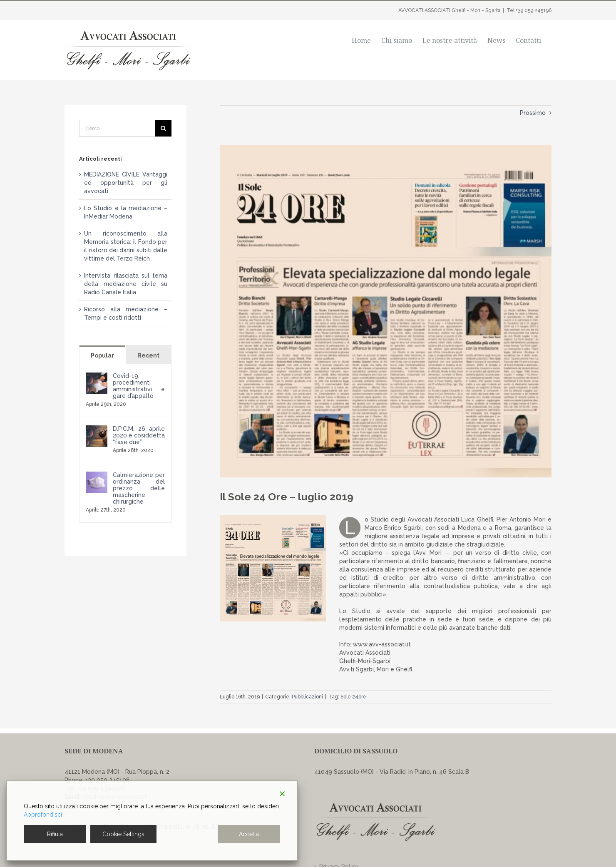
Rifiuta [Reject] (55, 834)
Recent (148, 355)
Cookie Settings (123, 834)
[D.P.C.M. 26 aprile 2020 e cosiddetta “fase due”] (97, 430)
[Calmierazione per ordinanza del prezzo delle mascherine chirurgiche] (97, 476)
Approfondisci (43, 815)
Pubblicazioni (307, 697)
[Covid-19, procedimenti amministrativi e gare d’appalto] (97, 377)
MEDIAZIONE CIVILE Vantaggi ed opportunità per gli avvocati (126, 183)
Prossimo (533, 113)
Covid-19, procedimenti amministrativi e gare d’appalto (139, 386)
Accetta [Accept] (249, 834)
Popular (102, 355)
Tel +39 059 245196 (529, 10)
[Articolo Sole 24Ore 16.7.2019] (386, 311)
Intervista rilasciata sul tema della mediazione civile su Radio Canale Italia (126, 284)
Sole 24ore (353, 697)
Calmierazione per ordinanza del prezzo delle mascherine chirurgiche (139, 488)
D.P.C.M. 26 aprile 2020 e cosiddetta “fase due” (139, 435)
